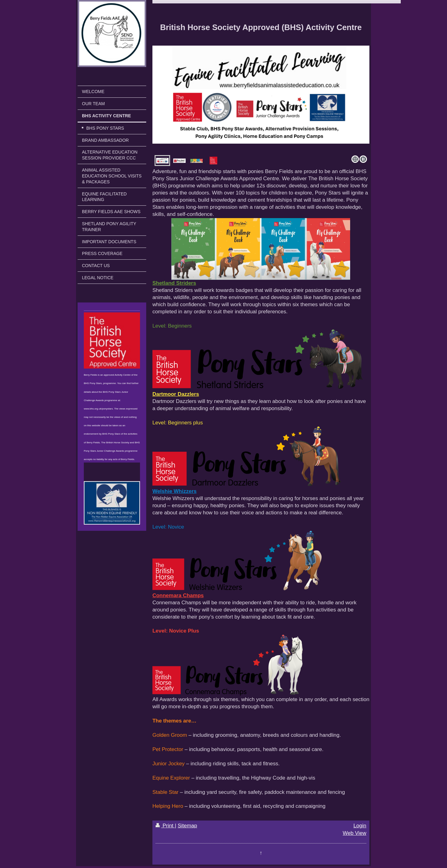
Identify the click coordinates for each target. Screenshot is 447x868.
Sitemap (187, 826)
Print (165, 826)
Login (360, 826)
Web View (354, 833)
